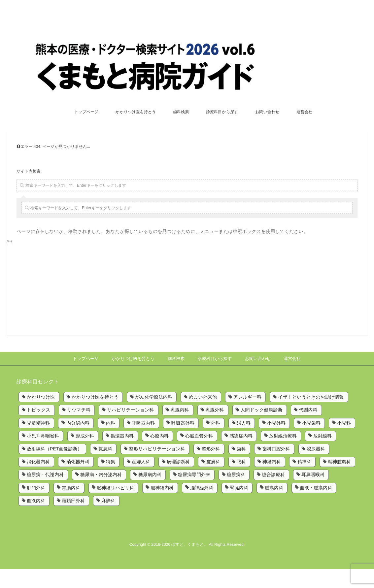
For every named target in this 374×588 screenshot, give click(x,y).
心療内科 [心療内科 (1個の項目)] (159, 455)
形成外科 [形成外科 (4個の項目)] (85, 455)
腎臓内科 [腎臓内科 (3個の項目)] (239, 507)
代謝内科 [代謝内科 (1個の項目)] (308, 429)
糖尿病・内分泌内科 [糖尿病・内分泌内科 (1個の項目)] (101, 494)
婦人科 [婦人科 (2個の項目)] (244, 442)
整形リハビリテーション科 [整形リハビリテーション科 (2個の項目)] (157, 468)
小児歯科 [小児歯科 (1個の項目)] (311, 442)
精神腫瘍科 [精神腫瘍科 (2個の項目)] (339, 481)
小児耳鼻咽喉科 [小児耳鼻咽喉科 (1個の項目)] (43, 455)
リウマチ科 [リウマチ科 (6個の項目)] (79, 429)
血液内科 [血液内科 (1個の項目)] (36, 520)
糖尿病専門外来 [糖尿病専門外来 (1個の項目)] (194, 494)
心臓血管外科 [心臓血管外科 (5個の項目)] (199, 455)
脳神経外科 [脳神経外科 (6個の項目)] (202, 507)
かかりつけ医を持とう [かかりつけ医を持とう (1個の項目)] (95, 416)
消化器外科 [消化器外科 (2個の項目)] (78, 481)
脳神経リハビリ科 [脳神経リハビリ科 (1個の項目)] (115, 507)
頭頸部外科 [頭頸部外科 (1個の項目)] (73, 520)
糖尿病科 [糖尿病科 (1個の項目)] (236, 494)
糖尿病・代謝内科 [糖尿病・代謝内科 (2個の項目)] (45, 494)
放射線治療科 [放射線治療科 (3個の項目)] (283, 455)
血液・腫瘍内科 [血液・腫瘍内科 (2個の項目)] (316, 507)
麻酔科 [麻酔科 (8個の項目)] (108, 520)
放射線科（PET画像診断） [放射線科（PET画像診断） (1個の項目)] (54, 468)
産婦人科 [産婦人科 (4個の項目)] (141, 481)
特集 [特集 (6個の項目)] (111, 481)
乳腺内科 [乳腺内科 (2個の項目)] (180, 429)
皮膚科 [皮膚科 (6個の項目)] (213, 481)
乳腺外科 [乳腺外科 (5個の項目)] (215, 429)
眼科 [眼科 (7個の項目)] (241, 481)
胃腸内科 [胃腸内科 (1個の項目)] (71, 507)
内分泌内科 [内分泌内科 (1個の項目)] (78, 442)
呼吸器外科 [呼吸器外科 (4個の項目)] (183, 442)
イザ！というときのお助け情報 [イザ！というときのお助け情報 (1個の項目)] (311, 416)
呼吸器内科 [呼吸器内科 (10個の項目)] (143, 442)
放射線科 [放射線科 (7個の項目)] (323, 455)
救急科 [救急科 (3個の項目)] (105, 468)
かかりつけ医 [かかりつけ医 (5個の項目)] (41, 416)
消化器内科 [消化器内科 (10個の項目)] (38, 481)
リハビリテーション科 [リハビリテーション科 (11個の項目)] (131, 429)
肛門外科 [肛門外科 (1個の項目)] (36, 507)
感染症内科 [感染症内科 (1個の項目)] (241, 455)
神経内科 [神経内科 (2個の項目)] (272, 481)
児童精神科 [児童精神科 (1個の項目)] (38, 442)
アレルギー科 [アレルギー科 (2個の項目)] (247, 416)
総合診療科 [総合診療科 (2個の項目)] (273, 494)
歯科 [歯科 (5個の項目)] (241, 468)
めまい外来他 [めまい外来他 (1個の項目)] (203, 416)
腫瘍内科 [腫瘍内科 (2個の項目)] (274, 507)
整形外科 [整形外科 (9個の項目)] (211, 468)
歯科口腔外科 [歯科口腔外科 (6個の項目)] (276, 468)
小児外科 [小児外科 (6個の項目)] (276, 442)
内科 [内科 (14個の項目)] (111, 442)
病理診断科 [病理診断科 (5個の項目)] (178, 481)
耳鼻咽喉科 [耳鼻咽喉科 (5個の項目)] (313, 494)
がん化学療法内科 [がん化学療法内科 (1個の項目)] (154, 416)
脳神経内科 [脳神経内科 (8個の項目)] (162, 507)
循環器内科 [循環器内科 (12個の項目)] (122, 455)
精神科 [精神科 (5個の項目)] (304, 481)
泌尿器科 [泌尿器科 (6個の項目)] (316, 468)
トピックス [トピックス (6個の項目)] (39, 429)
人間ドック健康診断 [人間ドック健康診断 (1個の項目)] (262, 429)
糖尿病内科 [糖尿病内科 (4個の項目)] (150, 494)
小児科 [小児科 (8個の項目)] (344, 442)
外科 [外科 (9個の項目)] (216, 442)
